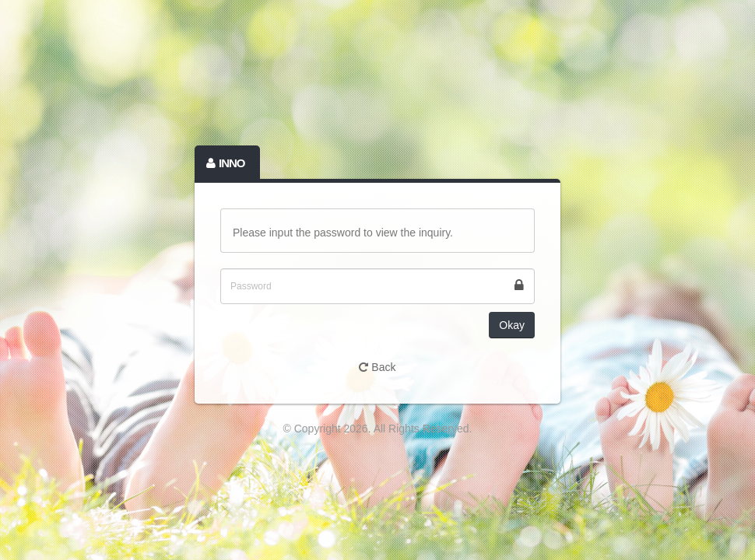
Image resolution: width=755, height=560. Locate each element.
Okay (512, 325)
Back (377, 367)
